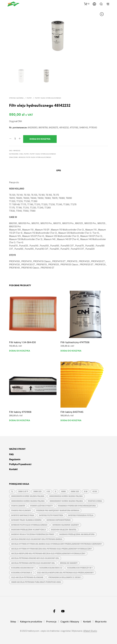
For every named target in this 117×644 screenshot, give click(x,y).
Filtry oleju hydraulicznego (48, 98)
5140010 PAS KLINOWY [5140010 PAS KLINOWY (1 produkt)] (21, 510)
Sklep (13, 621)
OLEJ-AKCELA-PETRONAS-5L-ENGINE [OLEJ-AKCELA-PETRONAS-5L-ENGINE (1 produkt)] (27, 577)
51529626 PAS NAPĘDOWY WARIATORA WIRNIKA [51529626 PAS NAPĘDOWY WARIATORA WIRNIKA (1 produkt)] (58, 510)
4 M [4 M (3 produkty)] (48, 491)
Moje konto (101, 621)
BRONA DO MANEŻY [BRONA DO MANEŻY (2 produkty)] (69, 563)
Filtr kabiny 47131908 (20, 412)
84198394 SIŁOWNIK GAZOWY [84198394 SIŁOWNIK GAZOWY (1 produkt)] (66, 525)
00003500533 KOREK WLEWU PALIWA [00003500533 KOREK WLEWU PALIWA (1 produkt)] (28, 501)
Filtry (29, 98)
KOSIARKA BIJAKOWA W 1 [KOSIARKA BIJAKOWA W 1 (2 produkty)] (23, 568)
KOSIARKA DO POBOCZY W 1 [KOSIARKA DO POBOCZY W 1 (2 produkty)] (80, 568)
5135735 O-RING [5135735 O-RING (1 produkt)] (95, 501)
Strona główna (16, 98)
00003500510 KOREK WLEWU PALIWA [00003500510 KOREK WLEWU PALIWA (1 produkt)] (28, 496)
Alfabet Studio (90, 631)
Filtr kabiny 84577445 (72, 412)
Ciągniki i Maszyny (70, 621)
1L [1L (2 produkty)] (12, 491)
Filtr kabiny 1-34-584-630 (22, 342)
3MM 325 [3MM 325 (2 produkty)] (37, 491)
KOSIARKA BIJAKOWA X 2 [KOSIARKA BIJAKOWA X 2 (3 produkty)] (51, 568)
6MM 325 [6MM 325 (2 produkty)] (75, 491)
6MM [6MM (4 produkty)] (63, 491)
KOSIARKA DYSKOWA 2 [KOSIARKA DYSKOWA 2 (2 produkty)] (22, 573)
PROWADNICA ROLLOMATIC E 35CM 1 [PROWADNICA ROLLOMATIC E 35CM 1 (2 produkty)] (65, 577)
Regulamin (15, 459)
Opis (59, 171)
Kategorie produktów (31, 621)
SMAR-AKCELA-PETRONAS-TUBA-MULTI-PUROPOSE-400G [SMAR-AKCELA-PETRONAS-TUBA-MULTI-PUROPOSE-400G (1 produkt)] (36, 582)
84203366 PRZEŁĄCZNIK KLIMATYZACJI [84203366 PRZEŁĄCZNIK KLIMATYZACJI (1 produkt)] (29, 530)
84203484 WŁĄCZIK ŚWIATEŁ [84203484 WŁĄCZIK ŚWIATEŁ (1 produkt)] (64, 530)
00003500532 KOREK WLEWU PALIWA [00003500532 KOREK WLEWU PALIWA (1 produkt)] (66, 496)
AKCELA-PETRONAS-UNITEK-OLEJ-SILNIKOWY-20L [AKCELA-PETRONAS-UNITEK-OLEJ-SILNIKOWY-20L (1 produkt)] (33, 563)
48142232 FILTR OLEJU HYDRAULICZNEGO (35, 157)
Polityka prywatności (20, 464)
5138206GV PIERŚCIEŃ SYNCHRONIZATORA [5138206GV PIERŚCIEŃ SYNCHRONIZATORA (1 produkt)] (77, 506)
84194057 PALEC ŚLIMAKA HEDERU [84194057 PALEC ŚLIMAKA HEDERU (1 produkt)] (26, 520)
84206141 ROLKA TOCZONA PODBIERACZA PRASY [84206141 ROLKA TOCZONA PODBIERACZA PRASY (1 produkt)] (33, 534)
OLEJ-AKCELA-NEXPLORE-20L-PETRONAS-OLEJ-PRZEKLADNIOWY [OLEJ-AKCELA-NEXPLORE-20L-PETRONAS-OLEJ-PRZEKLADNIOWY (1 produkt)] (65, 573)
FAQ (11, 454)
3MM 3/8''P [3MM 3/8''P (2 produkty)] (23, 491)
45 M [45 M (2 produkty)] (95, 491)
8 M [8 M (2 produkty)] (86, 491)
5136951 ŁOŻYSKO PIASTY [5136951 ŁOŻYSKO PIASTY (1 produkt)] (41, 506)
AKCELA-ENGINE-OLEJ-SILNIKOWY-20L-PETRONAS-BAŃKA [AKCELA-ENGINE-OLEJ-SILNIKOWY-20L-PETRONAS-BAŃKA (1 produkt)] (37, 539)
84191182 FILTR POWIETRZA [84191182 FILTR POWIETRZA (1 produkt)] (51, 515)
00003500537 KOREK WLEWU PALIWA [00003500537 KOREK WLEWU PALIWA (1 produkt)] (66, 501)
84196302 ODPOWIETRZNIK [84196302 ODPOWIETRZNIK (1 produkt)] (59, 520)
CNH (21, 154)
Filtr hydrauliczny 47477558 (75, 342)
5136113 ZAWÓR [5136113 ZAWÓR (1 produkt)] (18, 506)
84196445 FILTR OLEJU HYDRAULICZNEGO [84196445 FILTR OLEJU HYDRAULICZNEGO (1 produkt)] (29, 525)
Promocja (51, 621)
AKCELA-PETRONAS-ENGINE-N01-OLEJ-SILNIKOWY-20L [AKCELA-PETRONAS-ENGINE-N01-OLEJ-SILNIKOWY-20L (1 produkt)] (35, 558)
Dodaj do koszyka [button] (20, 351)
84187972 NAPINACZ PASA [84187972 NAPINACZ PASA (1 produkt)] (23, 515)
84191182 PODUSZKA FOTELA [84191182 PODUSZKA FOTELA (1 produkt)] (81, 515)
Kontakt (13, 469)
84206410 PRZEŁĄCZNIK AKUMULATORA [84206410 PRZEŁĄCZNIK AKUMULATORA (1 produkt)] (77, 534)
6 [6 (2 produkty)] (56, 491)
